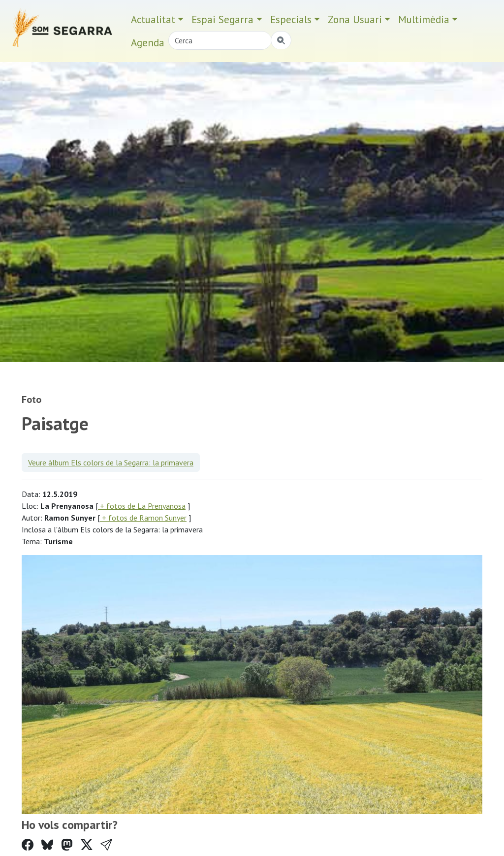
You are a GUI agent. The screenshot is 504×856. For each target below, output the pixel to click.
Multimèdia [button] (424, 19)
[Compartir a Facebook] (28, 845)
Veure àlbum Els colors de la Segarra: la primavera (111, 462)
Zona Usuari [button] (355, 19)
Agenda (148, 43)
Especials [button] (291, 19)
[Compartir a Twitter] (87, 845)
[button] (106, 845)
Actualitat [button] (153, 19)
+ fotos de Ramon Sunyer (143, 518)
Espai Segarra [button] (222, 19)
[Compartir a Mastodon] (67, 845)
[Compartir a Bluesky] (47, 845)
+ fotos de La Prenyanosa (142, 506)
